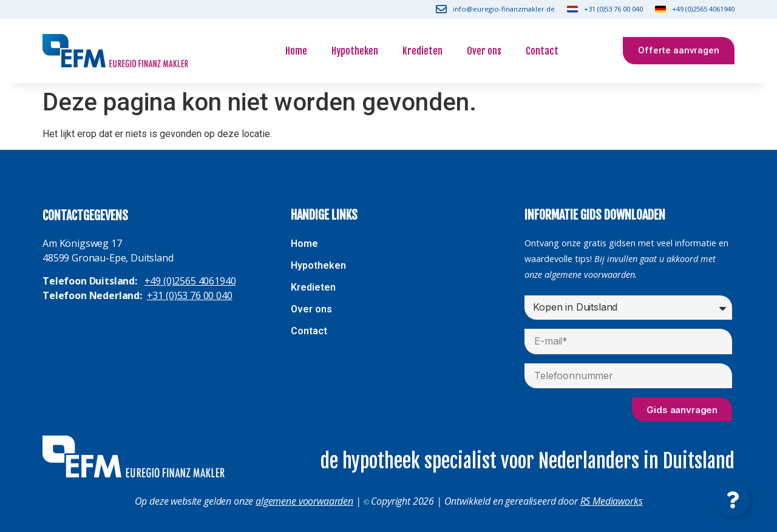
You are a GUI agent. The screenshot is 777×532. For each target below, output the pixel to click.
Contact (542, 51)
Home (296, 51)
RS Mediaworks (612, 501)
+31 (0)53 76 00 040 (190, 295)
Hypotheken (355, 51)
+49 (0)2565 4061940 (190, 281)
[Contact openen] (733, 500)
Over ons (484, 51)
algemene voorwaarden (304, 501)
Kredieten (422, 51)
